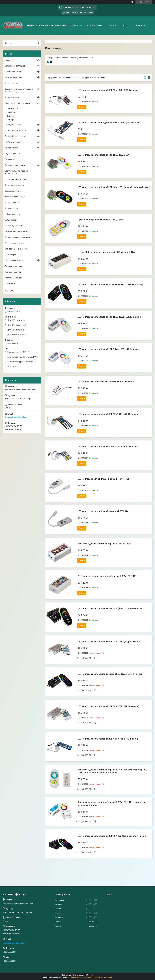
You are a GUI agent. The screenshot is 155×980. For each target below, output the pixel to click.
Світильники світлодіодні (16, 66)
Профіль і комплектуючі (15, 136)
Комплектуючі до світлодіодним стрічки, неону (19, 90)
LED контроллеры (12, 214)
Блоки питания (11, 208)
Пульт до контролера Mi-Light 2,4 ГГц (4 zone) (101, 220)
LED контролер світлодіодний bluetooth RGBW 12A (103, 511)
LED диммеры (11, 220)
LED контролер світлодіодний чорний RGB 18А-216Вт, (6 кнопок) (110, 674)
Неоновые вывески (13, 272)
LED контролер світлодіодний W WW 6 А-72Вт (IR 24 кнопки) (108, 447)
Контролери (12, 108)
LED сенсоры (10, 255)
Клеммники (10, 284)
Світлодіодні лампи (13, 125)
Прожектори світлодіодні (16, 130)
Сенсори (11, 120)
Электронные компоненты (16, 249)
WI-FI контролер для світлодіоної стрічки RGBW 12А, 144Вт (107, 576)
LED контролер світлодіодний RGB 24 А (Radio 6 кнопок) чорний (110, 609)
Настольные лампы (13, 278)
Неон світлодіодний (13, 77)
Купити (82, 107)
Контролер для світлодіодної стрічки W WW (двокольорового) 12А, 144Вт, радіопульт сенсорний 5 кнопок (112, 771)
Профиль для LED (12, 203)
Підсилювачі (12, 112)
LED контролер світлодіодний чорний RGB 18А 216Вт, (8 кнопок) (110, 285)
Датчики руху (11, 159)
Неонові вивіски (12, 83)
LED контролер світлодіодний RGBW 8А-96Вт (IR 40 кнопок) (108, 739)
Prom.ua (90, 975)
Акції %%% (9, 291)
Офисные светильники (15, 260)
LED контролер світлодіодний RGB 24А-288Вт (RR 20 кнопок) (108, 706)
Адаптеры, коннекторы (15, 197)
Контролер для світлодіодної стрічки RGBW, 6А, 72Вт (105, 544)
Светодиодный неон (14, 191)
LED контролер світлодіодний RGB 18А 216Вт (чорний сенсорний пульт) (114, 187)
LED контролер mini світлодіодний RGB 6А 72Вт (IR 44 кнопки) (109, 122)
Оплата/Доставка (94, 25)
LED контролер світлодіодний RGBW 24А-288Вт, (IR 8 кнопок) (109, 349)
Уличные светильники (14, 243)
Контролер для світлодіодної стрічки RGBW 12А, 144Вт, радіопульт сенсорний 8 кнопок (112, 804)
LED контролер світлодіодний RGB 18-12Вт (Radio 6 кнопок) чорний (112, 836)
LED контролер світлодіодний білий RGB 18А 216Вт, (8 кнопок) (109, 317)
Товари (75, 25)
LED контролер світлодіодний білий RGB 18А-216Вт (104, 155)
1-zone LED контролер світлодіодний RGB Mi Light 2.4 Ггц (107, 252)
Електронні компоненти (15, 165)
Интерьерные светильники (16, 231)
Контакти (141, 25)
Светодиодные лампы (14, 226)
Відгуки (112, 25)
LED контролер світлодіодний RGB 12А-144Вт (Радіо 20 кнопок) (110, 642)
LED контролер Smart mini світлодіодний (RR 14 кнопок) (106, 382)
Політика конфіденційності (102, 977)
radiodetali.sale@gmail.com (16, 417)
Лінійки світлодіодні (13, 142)
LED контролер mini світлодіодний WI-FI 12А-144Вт (103, 479)
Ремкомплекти (11, 148)
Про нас (126, 25)
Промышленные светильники (18, 237)
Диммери (11, 116)
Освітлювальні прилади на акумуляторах (16, 172)
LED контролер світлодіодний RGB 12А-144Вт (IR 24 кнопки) (108, 90)
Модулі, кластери (12, 154)
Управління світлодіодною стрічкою (20, 103)
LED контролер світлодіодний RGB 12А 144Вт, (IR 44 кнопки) (108, 414)
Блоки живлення (12, 97)
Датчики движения (13, 266)
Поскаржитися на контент (81, 977)
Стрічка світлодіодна (14, 72)
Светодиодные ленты (14, 185)
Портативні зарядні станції (16, 179)
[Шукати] (38, 43)
